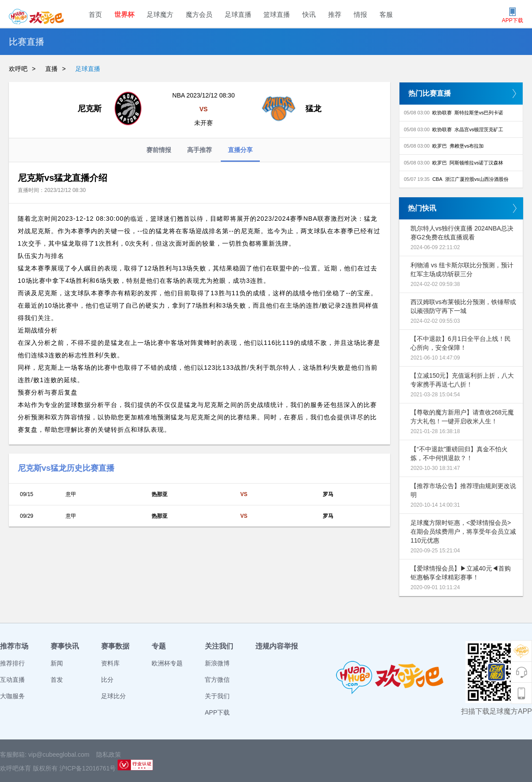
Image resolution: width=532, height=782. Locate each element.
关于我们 (217, 696)
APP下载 (217, 712)
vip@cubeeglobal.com (59, 755)
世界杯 (124, 14)
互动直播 (12, 680)
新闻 (57, 663)
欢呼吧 (18, 69)
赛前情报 (159, 150)
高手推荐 (199, 150)
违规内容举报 (277, 646)
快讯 (309, 14)
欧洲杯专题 (167, 663)
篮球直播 (277, 14)
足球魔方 (160, 14)
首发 (57, 680)
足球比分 (113, 696)
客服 (386, 14)
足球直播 (238, 14)
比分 (107, 680)
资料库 (110, 663)
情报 (360, 14)
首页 (95, 14)
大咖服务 (12, 696)
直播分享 (240, 154)
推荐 (335, 14)
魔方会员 (199, 14)
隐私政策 (109, 755)
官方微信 (217, 680)
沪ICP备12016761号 (88, 768)
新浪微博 (217, 663)
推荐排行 (12, 663)
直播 (51, 69)
